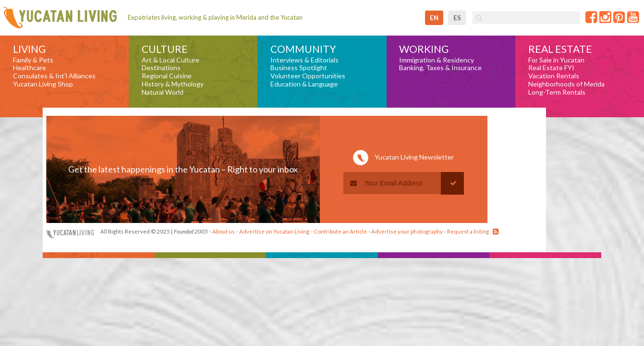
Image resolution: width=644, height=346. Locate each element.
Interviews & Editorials (304, 60)
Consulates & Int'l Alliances (54, 76)
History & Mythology (173, 84)
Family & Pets (33, 60)
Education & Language (304, 84)
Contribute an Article (340, 231)
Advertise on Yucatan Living (274, 231)
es (457, 18)
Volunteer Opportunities (308, 76)
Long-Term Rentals (557, 92)
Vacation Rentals (554, 76)
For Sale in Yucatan (556, 60)
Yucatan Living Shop (43, 84)
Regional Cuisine (167, 76)
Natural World (163, 92)
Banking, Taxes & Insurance (440, 68)
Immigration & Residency (437, 60)
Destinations (161, 68)
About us (224, 231)
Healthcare (30, 68)
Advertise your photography (407, 231)
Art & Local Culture (170, 60)
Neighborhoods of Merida (566, 84)
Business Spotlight (299, 68)
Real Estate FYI (551, 68)
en (434, 18)
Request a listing (468, 231)
